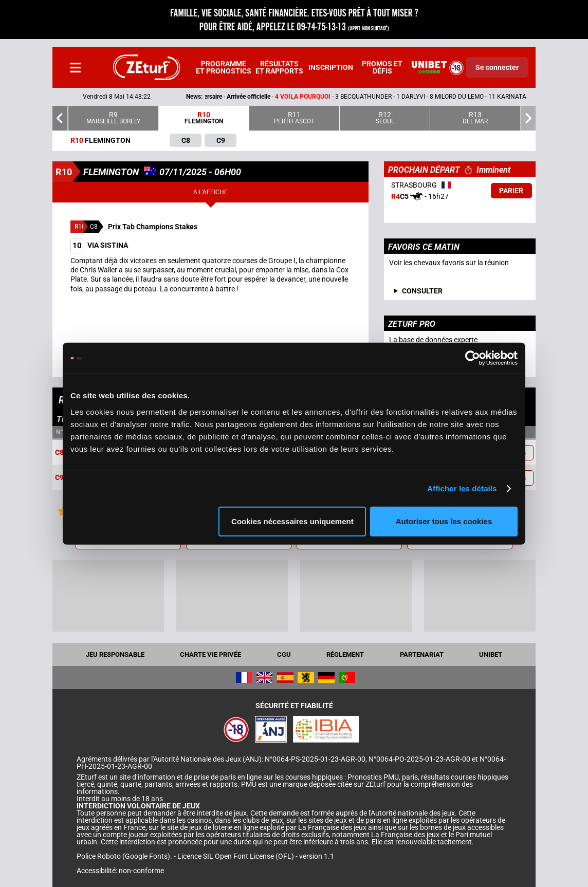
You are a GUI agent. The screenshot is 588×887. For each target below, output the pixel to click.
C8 (59, 452)
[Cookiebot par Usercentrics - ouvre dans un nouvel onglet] (473, 358)
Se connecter (497, 67)
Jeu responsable (115, 654)
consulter (422, 291)
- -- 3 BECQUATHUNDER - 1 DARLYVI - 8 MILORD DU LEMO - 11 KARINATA (326, 97)
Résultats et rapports (279, 67)
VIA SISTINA (99, 245)
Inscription (331, 67)
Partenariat (422, 654)
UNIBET (491, 654)
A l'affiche (210, 192)
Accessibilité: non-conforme (120, 871)
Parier (511, 191)
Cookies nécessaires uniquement (292, 521)
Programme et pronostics (224, 67)
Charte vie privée (210, 654)
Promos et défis (382, 67)
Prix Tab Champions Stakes (153, 227)
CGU (284, 654)
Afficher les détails (462, 488)
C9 (59, 478)
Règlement (345, 654)
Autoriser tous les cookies (444, 521)
